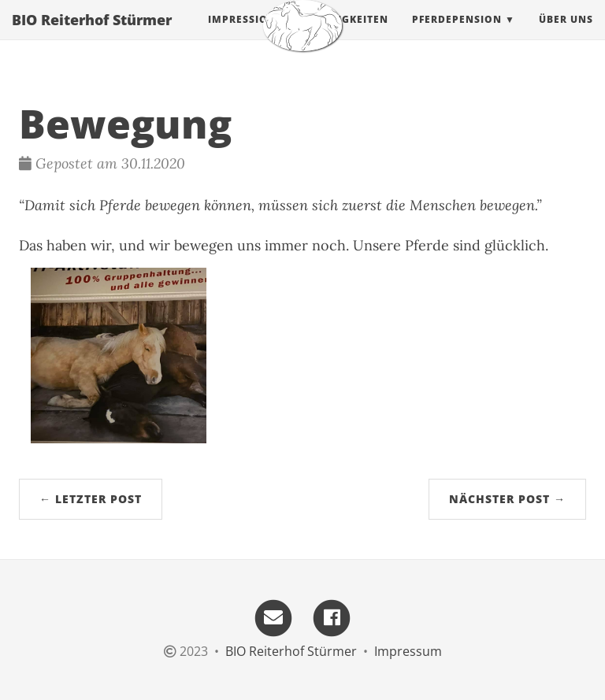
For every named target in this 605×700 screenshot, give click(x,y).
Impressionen (250, 35)
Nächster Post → (507, 499)
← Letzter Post (91, 499)
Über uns (566, 35)
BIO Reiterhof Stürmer (92, 35)
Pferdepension (457, 35)
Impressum (408, 651)
